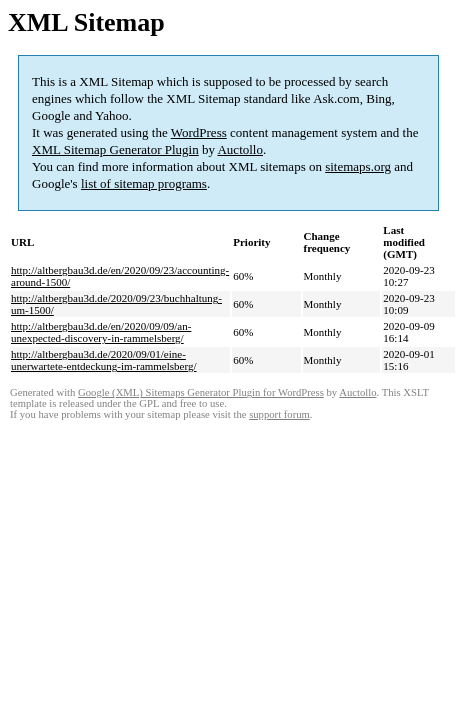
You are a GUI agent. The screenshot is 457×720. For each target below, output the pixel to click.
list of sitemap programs (144, 183)
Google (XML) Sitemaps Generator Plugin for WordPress (201, 392)
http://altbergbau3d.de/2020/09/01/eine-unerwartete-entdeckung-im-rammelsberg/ (104, 360)
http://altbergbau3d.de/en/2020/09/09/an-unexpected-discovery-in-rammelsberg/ (101, 332)
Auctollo (240, 149)
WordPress (199, 132)
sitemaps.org (358, 166)
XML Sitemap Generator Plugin (115, 149)
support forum (279, 414)
